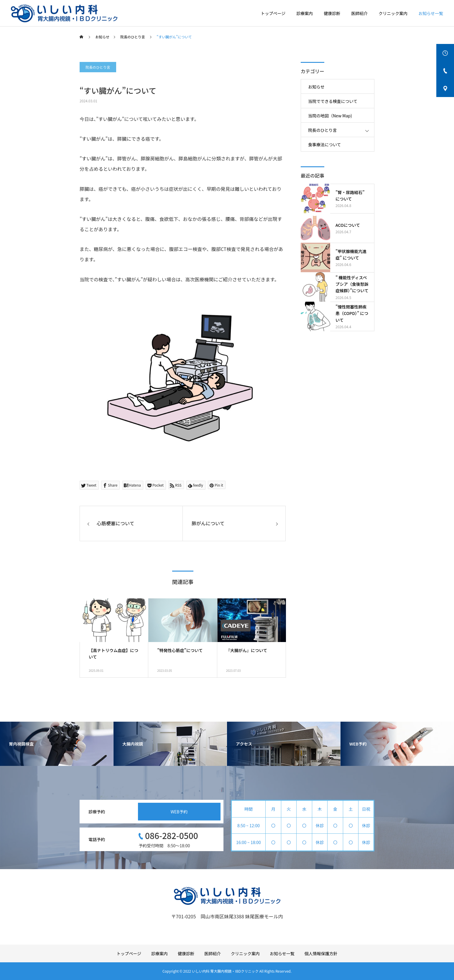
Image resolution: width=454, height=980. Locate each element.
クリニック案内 (393, 13)
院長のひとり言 (98, 67)
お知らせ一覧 (431, 13)
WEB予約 (179, 812)
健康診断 (332, 13)
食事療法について (325, 145)
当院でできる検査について (333, 101)
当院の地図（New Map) (330, 116)
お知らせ (316, 87)
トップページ (273, 13)
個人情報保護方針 (321, 953)
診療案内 (305, 13)
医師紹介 (359, 13)
